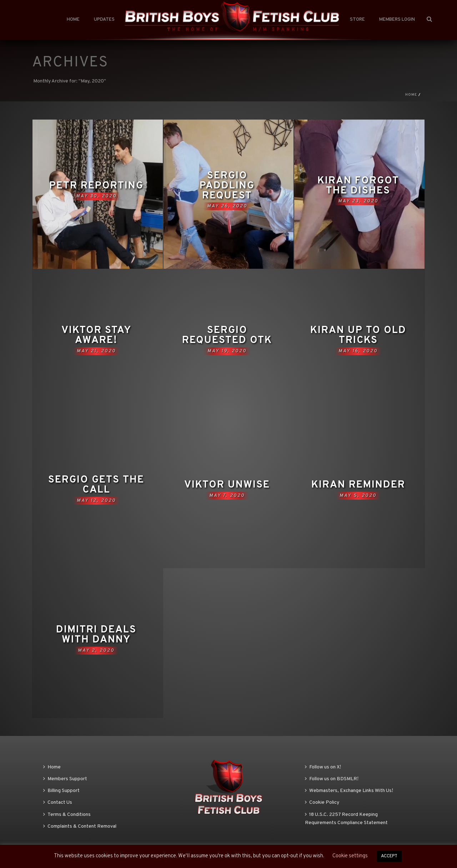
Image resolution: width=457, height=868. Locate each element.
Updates (104, 20)
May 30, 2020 (96, 196)
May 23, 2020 (358, 201)
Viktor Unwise (227, 485)
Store (357, 20)
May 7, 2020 (227, 496)
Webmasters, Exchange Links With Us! (349, 791)
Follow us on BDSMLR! (332, 779)
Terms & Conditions (67, 815)
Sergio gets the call (96, 485)
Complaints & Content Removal (80, 826)
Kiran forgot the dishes (358, 186)
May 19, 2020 (227, 351)
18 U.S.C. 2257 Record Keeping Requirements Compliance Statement (346, 819)
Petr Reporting (96, 186)
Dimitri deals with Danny (96, 635)
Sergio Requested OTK (227, 335)
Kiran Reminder (358, 485)
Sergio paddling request (227, 186)
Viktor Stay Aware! (96, 335)
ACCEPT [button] (389, 856)
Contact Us (58, 803)
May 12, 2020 (96, 501)
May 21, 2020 (96, 351)
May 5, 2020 (358, 496)
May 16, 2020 (358, 351)
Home (73, 20)
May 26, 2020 (227, 206)
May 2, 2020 (96, 651)
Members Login (397, 20)
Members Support (65, 779)
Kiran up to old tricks (358, 335)
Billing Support (61, 791)
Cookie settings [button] (350, 856)
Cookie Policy (322, 803)
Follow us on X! (323, 767)
